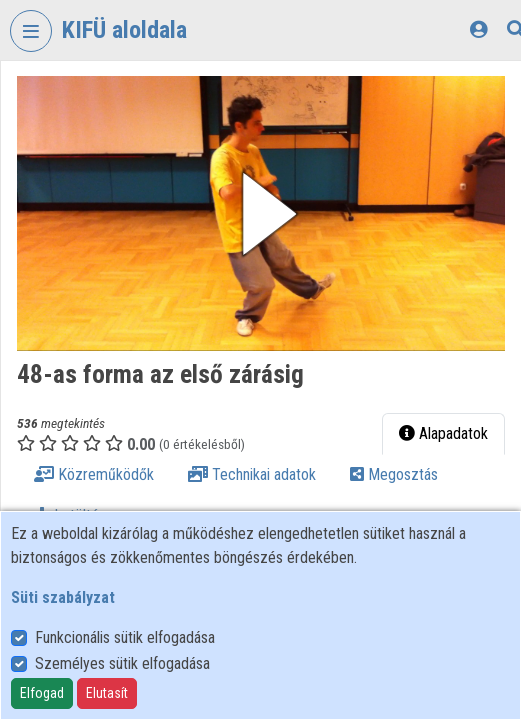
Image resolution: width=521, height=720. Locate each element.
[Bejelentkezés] (478, 29)
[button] (261, 213)
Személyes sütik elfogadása (122, 663)
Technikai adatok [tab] (252, 474)
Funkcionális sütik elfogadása (125, 637)
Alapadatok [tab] (443, 433)
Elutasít (107, 693)
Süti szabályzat (63, 597)
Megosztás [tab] (394, 474)
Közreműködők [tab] (94, 474)
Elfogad (42, 693)
